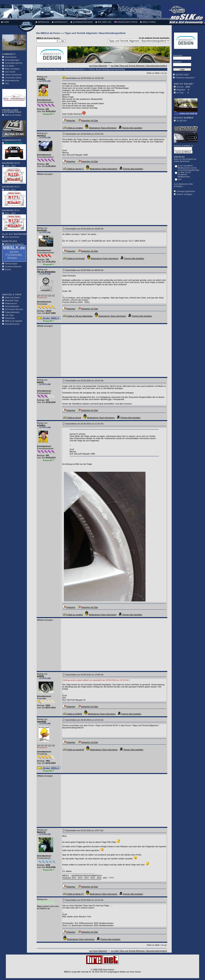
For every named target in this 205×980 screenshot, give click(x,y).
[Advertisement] (13, 283)
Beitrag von (42, 77)
